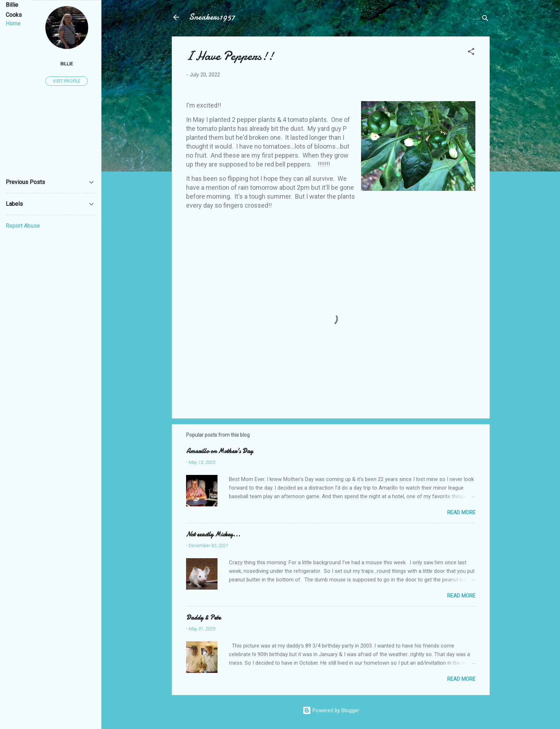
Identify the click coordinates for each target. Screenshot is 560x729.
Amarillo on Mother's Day (219, 451)
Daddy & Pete (203, 618)
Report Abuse (23, 226)
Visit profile (67, 81)
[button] (471, 53)
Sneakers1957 (212, 17)
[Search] (485, 19)
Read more (461, 512)
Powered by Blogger (331, 710)
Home (13, 23)
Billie (67, 64)
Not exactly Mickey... (213, 534)
